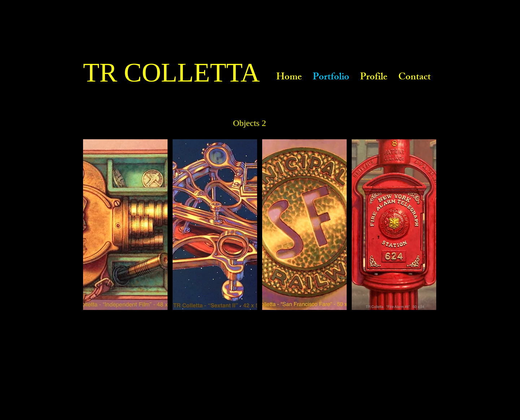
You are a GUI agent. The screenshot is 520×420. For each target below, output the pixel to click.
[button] (125, 225)
